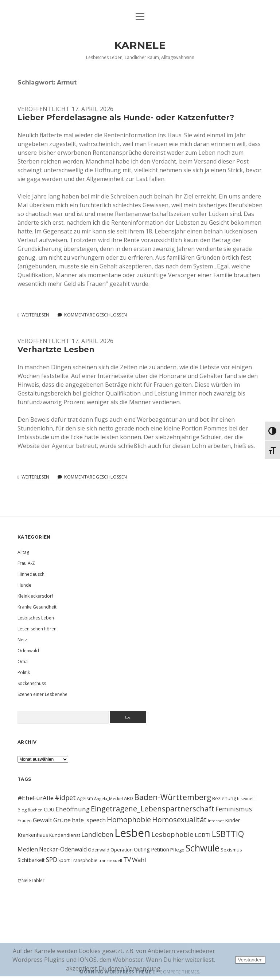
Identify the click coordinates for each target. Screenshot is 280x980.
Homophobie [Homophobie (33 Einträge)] (129, 820)
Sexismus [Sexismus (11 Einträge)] (231, 850)
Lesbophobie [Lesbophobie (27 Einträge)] (172, 834)
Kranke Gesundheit (37, 607)
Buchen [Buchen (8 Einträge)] (35, 810)
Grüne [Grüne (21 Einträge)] (62, 820)
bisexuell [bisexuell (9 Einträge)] (246, 798)
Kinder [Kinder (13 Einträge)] (232, 820)
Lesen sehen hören (37, 629)
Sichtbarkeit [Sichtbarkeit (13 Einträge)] (31, 860)
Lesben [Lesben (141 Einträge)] (132, 833)
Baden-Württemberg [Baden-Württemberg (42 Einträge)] (173, 797)
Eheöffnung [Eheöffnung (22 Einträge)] (73, 809)
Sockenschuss (32, 683)
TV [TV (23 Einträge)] (127, 859)
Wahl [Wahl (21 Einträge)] (139, 860)
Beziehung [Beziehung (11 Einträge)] (224, 798)
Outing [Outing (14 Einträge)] (142, 849)
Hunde (24, 585)
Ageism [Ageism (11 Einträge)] (85, 798)
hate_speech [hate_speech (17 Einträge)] (89, 820)
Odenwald (28, 651)
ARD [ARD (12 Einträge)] (129, 798)
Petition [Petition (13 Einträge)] (160, 849)
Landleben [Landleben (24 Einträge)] (97, 834)
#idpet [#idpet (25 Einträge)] (65, 798)
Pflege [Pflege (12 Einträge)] (177, 850)
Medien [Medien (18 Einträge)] (28, 849)
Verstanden (250, 960)
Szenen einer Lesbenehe (42, 694)
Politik (24, 672)
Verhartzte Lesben (56, 349)
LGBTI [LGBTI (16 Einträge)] (203, 835)
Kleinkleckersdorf (35, 596)
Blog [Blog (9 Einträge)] (22, 810)
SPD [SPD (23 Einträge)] (52, 859)
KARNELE (140, 45)
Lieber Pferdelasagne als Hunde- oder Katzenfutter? (126, 117)
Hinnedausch (31, 574)
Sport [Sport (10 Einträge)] (64, 860)
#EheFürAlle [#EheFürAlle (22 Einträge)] (36, 798)
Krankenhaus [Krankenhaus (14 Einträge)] (33, 835)
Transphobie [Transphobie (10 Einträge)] (84, 860)
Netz (22, 640)
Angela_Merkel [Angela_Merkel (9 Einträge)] (108, 798)
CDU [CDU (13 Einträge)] (49, 809)
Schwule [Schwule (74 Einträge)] (203, 848)
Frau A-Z (26, 563)
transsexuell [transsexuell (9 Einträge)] (110, 860)
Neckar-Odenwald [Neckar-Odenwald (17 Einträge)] (63, 849)
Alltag (23, 552)
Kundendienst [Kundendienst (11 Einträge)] (65, 835)
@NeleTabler (31, 880)
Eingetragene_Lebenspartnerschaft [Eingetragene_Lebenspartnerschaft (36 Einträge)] (153, 808)
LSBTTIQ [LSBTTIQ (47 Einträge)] (228, 834)
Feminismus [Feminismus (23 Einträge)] (234, 809)
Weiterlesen (36, 315)
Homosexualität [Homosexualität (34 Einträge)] (179, 820)
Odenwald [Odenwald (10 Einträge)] (99, 850)
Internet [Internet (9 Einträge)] (216, 821)
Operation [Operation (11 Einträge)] (122, 850)
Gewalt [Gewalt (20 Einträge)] (42, 820)
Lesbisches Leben (36, 618)
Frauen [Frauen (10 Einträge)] (25, 821)
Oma (23, 662)
